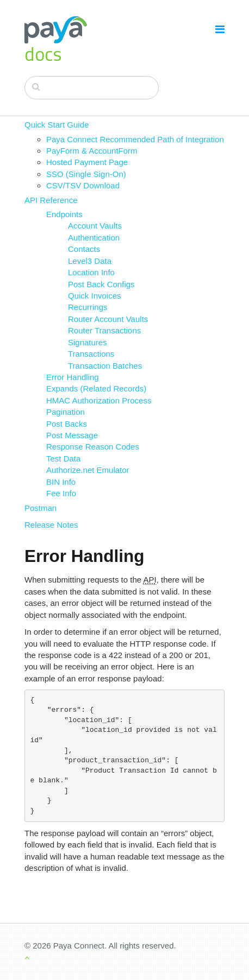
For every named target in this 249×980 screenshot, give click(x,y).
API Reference (51, 200)
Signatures (88, 342)
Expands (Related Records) (96, 388)
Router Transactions (104, 330)
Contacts (84, 249)
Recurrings (88, 307)
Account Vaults (95, 226)
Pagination (66, 412)
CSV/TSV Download (83, 185)
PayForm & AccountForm (92, 151)
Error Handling (73, 377)
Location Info (91, 272)
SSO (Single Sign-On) (86, 174)
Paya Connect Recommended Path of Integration (135, 139)
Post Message (72, 435)
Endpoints (64, 214)
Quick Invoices (95, 296)
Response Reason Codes (93, 447)
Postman (41, 508)
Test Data (63, 459)
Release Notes (51, 525)
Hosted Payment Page (87, 162)
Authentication (94, 238)
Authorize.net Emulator (88, 470)
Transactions (91, 354)
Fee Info (61, 493)
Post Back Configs (101, 284)
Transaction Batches (105, 366)
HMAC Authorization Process (99, 400)
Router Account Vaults (108, 319)
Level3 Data (90, 261)
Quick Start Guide (57, 125)
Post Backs (67, 424)
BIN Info (61, 482)
